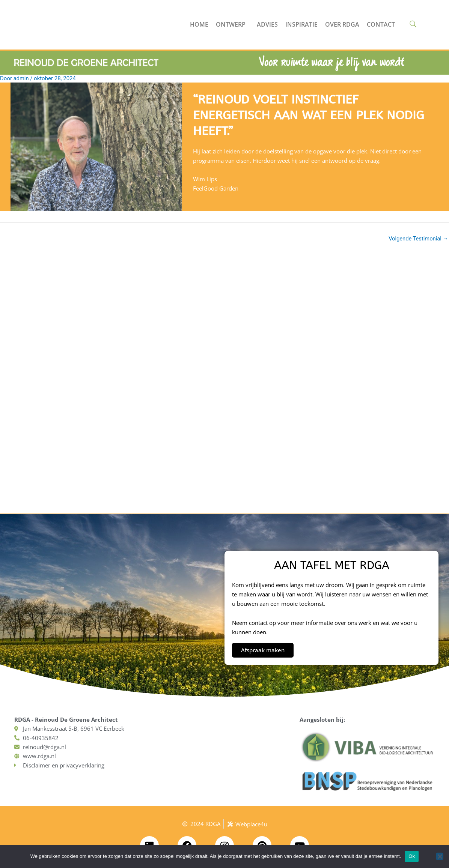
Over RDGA (342, 24)
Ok (412, 856)
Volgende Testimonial (418, 239)
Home (199, 24)
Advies (267, 24)
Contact (381, 24)
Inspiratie (301, 24)
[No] (440, 856)
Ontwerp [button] (233, 24)
